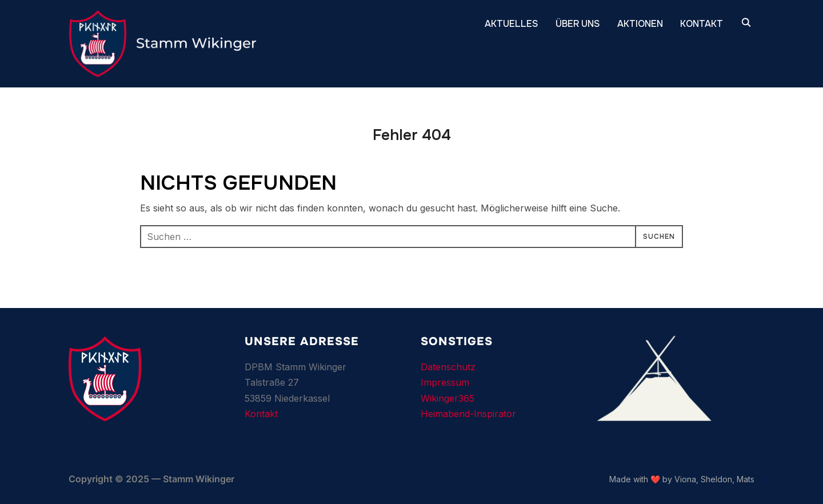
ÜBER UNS (578, 24)
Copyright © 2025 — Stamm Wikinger (151, 479)
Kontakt (261, 414)
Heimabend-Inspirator (468, 414)
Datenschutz (448, 367)
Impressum (445, 382)
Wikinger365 (448, 398)
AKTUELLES (512, 24)
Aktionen (640, 24)
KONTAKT (702, 24)
